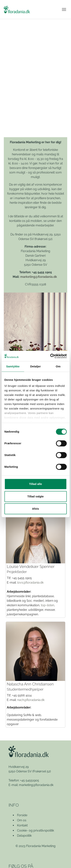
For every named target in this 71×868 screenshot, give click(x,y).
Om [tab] (58, 366)
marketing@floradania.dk (39, 277)
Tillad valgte (35, 496)
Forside (22, 815)
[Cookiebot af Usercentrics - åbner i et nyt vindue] (51, 356)
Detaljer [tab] (36, 366)
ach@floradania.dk (32, 700)
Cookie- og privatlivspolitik (35, 830)
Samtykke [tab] (13, 366)
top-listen (48, 605)
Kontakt (22, 825)
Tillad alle (35, 484)
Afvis (35, 509)
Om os (22, 820)
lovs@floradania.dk (30, 583)
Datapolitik (24, 836)
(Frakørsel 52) (42, 771)
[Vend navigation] (64, 9)
